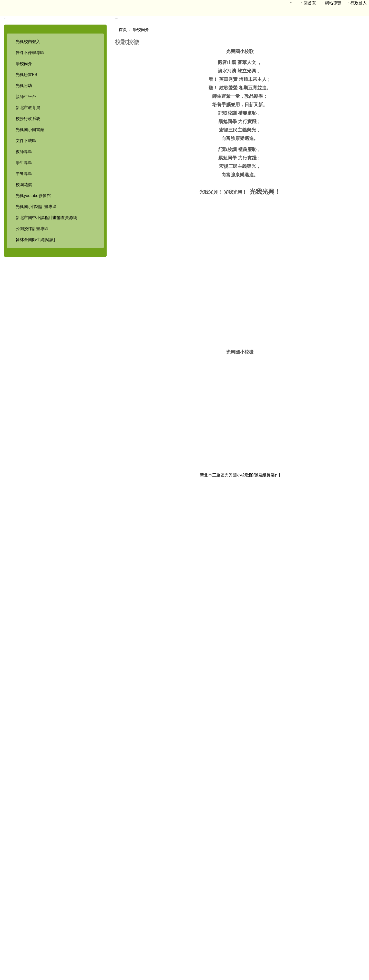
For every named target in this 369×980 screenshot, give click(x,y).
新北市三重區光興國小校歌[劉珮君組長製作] (240, 540)
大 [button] (361, 106)
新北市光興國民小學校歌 (240, 744)
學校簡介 (141, 85)
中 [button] (350, 106)
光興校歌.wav (131, 840)
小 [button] (340, 106)
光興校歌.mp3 (131, 850)
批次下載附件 (136, 861)
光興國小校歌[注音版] (248, 647)
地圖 (159, 934)
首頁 (123, 85)
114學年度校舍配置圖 (194, 934)
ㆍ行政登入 (354, 3)
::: (284, 3)
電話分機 (209, 940)
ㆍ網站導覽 (326, 3)
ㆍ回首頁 (300, 3)
